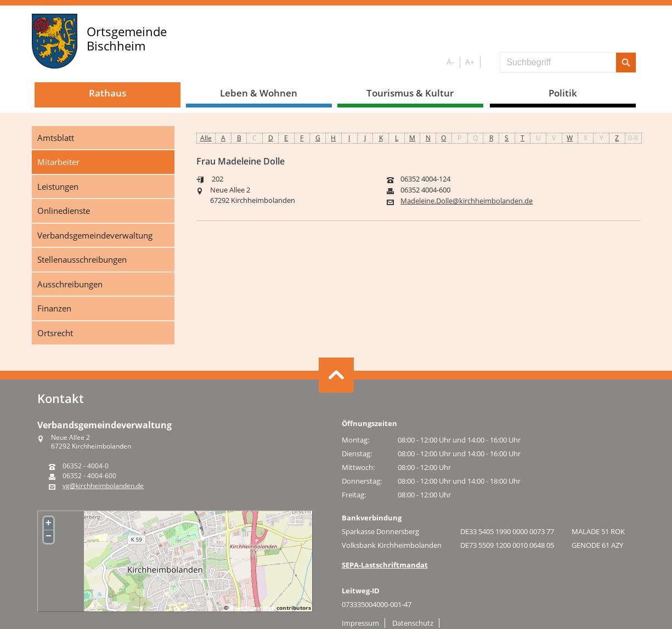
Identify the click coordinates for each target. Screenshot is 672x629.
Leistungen (58, 186)
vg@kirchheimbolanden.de (103, 486)
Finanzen (54, 308)
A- (450, 62)
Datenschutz (413, 623)
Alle (206, 138)
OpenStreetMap (252, 608)
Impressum (360, 623)
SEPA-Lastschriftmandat (385, 565)
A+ (470, 62)
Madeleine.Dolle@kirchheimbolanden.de (467, 201)
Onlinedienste (64, 211)
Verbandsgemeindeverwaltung (95, 235)
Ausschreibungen (70, 284)
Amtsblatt (56, 138)
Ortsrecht (55, 333)
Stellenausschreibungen (82, 259)
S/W (488, 62)
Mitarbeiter (58, 162)
